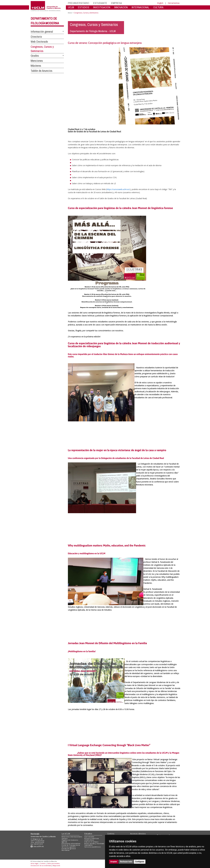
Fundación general (69, 849)
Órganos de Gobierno (70, 840)
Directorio (36, 37)
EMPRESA (117, 3)
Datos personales (53, 863)
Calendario (88, 845)
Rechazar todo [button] (126, 862)
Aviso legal (34, 863)
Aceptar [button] (114, 862)
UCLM (71, 7)
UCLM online (89, 840)
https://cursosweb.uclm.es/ (118, 189)
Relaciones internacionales (72, 837)
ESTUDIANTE (100, 3)
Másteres (36, 66)
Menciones (37, 61)
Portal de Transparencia (71, 845)
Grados (35, 56)
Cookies (43, 863)
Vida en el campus (91, 842)
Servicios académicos (93, 847)
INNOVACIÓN (121, 7)
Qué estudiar (89, 837)
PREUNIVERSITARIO (79, 3)
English (160, 3)
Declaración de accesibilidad (41, 866)
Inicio (70, 13)
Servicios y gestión (69, 847)
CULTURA (158, 7)
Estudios (88, 834)
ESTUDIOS (84, 7)
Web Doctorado (39, 42)
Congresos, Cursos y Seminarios (42, 49)
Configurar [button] (140, 862)
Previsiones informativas (71, 843)
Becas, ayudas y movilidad (94, 843)
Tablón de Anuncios (42, 71)
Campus (65, 838)
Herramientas (174, 3)
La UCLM (66, 834)
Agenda (64, 842)
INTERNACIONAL (140, 7)
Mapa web (56, 866)
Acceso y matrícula (92, 838)
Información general (42, 32)
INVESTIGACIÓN (102, 7)
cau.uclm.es (37, 846)
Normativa (66, 850)
